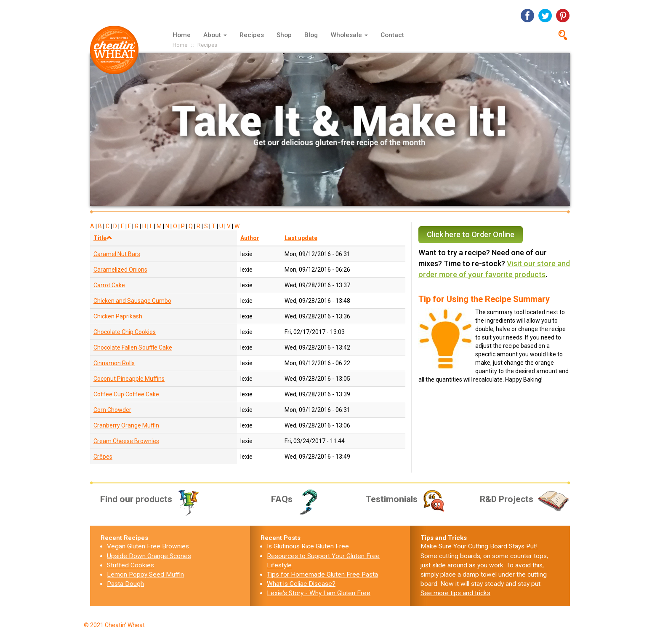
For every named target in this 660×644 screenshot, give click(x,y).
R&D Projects (525, 499)
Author (250, 238)
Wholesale (349, 35)
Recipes (252, 35)
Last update (301, 238)
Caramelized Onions (120, 270)
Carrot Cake (109, 285)
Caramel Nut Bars (117, 254)
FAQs (297, 499)
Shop (284, 35)
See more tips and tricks (455, 593)
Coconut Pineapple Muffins (129, 379)
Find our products (150, 499)
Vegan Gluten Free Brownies (148, 546)
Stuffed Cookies (130, 565)
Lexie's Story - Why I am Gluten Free (319, 593)
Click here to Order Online (471, 234)
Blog (311, 35)
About (215, 35)
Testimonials (406, 499)
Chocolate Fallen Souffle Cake (133, 347)
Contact (392, 35)
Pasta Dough (125, 584)
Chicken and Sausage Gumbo (132, 301)
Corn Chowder (112, 410)
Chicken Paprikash (118, 316)
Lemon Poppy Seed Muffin (145, 575)
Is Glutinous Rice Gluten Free (308, 546)
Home (182, 35)
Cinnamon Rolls (114, 363)
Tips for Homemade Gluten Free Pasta (322, 575)
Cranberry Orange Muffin (126, 425)
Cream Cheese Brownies (126, 441)
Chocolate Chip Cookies (125, 332)
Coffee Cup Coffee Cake (126, 394)
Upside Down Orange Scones (149, 556)
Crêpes (103, 457)
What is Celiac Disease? (301, 584)
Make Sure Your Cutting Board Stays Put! (479, 546)
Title (103, 238)
